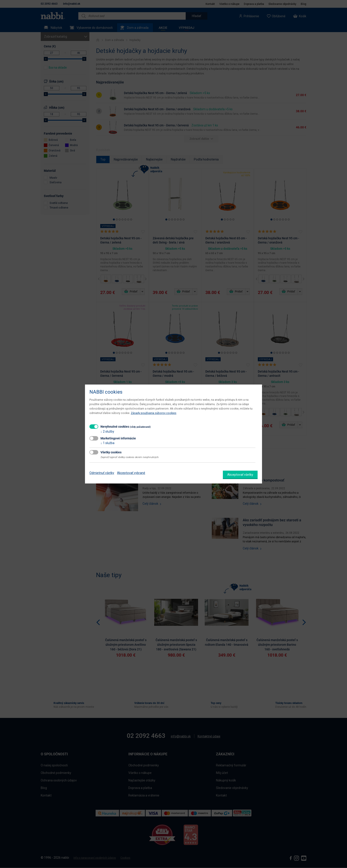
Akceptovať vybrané (131, 473)
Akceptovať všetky (240, 475)
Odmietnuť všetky (102, 473)
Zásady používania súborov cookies (154, 413)
